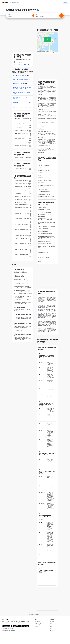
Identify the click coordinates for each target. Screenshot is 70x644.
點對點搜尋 (52, 630)
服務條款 (3, 630)
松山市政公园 (41, 197)
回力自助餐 (47, 170)
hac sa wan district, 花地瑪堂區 (45, 244)
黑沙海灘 (40, 226)
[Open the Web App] (25, 626)
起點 (9, 15)
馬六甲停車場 (41, 170)
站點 (51, 627)
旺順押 (46, 189)
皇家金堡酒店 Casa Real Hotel (44, 173)
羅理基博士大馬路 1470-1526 (44, 194)
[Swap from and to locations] (33, 16)
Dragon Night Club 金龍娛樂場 (44, 192)
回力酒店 (53, 173)
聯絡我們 (13, 630)
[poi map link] (47, 43)
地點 (51, 623)
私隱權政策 (8, 630)
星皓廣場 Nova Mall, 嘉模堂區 (49, 226)
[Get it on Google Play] (6, 626)
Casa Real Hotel (51, 163)
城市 (51, 628)
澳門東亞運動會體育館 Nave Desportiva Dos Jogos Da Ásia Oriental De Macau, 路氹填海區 (47, 237)
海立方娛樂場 (41, 189)
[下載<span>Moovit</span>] (65, 3)
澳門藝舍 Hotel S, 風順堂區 (44, 257)
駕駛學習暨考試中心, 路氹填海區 (45, 241)
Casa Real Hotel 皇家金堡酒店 (44, 165)
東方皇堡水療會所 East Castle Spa (45, 168)
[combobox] (20, 16)
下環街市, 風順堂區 (42, 207)
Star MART (40, 175)
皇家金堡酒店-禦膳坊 (42, 163)
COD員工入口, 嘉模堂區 (43, 229)
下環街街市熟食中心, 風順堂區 (44, 210)
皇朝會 (50, 180)
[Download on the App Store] (15, 626)
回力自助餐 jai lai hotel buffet (44, 178)
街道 (51, 625)
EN (36, 629)
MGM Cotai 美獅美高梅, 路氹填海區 (46, 234)
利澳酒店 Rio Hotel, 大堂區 (44, 255)
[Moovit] (5, 3)
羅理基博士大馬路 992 (43, 180)
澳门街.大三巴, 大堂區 (43, 231)
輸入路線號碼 (52, 621)
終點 (36, 15)
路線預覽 (31, 120)
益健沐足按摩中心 (42, 183)
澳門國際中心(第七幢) (49, 197)
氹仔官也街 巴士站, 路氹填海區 (45, 212)
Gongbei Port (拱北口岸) (43, 252)
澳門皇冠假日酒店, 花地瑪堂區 (44, 250)
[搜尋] (61, 16)
